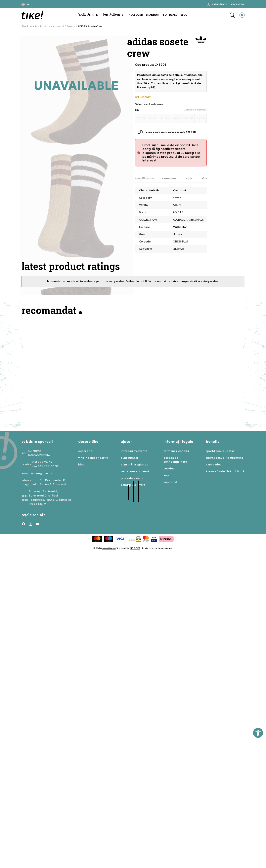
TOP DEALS (170, 15)
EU (137, 110)
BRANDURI (153, 15)
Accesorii (58, 26)
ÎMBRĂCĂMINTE (113, 15)
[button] (27, 4)
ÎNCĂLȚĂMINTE (88, 15)
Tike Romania (29, 26)
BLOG (184, 15)
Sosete (71, 26)
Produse (45, 26)
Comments (170, 178)
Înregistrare (238, 4)
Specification (145, 178)
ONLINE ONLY (143, 97)
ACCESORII (136, 15)
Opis (189, 178)
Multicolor (180, 227)
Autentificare (220, 4)
